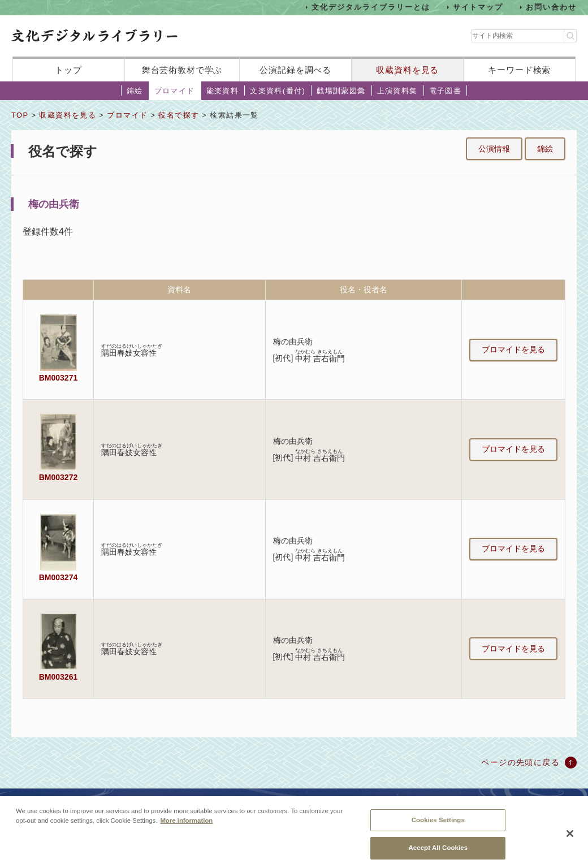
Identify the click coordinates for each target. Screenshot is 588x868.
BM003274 (58, 577)
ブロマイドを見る (513, 349)
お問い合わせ (551, 7)
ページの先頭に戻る (520, 762)
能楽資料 (223, 91)
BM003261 (58, 677)
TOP (20, 115)
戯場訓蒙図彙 (341, 91)
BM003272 (58, 477)
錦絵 (135, 91)
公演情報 (494, 149)
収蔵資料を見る (407, 70)
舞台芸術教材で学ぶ (182, 70)
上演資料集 (397, 91)
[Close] (570, 840)
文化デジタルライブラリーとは (371, 7)
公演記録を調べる (295, 70)
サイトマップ (478, 7)
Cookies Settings (438, 826)
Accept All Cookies (438, 854)
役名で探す (179, 115)
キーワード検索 (519, 70)
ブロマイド (175, 91)
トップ (68, 70)
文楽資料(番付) (278, 91)
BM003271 (58, 378)
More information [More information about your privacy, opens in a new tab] (186, 826)
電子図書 (446, 91)
